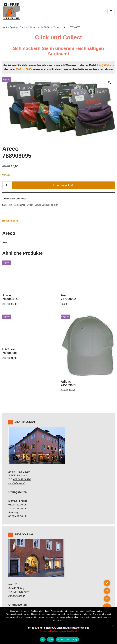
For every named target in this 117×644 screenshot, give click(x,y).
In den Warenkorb (63, 185)
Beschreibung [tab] (10, 221)
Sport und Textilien (19, 27)
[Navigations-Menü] (111, 11)
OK (43, 640)
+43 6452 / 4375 (22, 479)
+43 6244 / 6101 (22, 592)
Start (5, 27)
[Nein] (113, 626)
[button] (110, 83)
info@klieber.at (106, 65)
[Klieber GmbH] (11, 11)
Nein (51, 640)
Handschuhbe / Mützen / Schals (45, 27)
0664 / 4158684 (24, 69)
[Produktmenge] (7, 185)
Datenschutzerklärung (67, 640)
